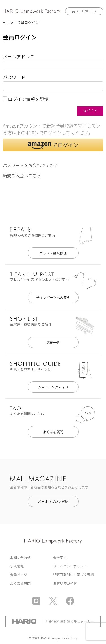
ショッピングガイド (53, 387)
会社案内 (60, 557)
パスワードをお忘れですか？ (30, 165)
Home (8, 22)
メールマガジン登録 (53, 501)
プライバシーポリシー (70, 566)
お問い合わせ (20, 557)
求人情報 (17, 566)
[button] (53, 145)
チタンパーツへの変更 (53, 297)
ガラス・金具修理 (53, 253)
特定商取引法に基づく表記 (73, 574)
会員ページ (19, 574)
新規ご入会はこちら (22, 175)
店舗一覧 (53, 342)
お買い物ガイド (65, 583)
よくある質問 (53, 432)
